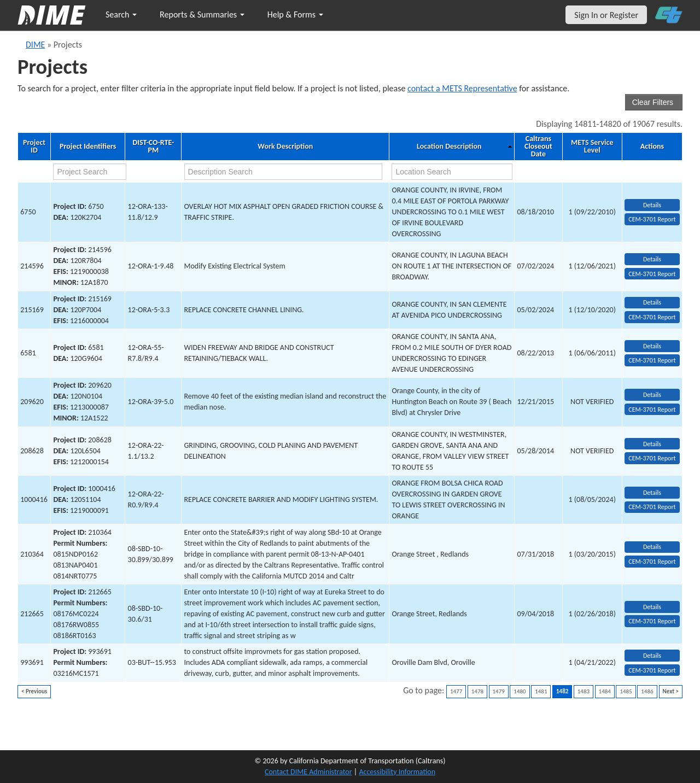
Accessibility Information (397, 772)
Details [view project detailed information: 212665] (652, 607)
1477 (456, 691)
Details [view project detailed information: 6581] (652, 346)
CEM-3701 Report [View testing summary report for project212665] (652, 621)
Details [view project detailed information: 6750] (652, 205)
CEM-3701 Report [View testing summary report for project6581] (652, 360)
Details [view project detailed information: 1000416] (652, 493)
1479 (499, 691)
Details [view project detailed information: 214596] (652, 259)
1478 (477, 691)
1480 (520, 691)
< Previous (34, 691)
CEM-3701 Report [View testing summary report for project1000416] (652, 507)
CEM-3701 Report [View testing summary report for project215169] (652, 317)
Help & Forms (295, 14)
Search (121, 14)
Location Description (449, 147)
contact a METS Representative (462, 88)
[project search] (89, 172)
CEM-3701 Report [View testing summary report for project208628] (652, 458)
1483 (584, 691)
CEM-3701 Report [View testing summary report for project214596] (652, 274)
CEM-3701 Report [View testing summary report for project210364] (652, 562)
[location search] (452, 172)
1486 (647, 691)
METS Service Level (592, 147)
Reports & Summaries (202, 14)
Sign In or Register (606, 15)
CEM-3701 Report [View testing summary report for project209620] (652, 410)
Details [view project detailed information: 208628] (652, 444)
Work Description (285, 147)
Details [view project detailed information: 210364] (652, 547)
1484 (605, 691)
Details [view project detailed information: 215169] (652, 302)
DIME (35, 45)
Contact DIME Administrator (308, 772)
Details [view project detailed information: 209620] (652, 395)
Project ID (34, 147)
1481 (541, 691)
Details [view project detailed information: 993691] (652, 656)
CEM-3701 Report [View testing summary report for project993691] (652, 670)
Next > (671, 691)
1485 (626, 691)
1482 (562, 691)
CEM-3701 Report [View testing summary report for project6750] (652, 219)
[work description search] (283, 172)
